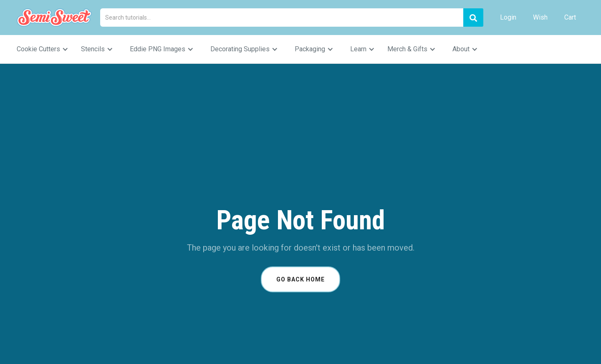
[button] (47, 49)
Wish (540, 17)
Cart (570, 17)
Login (508, 17)
